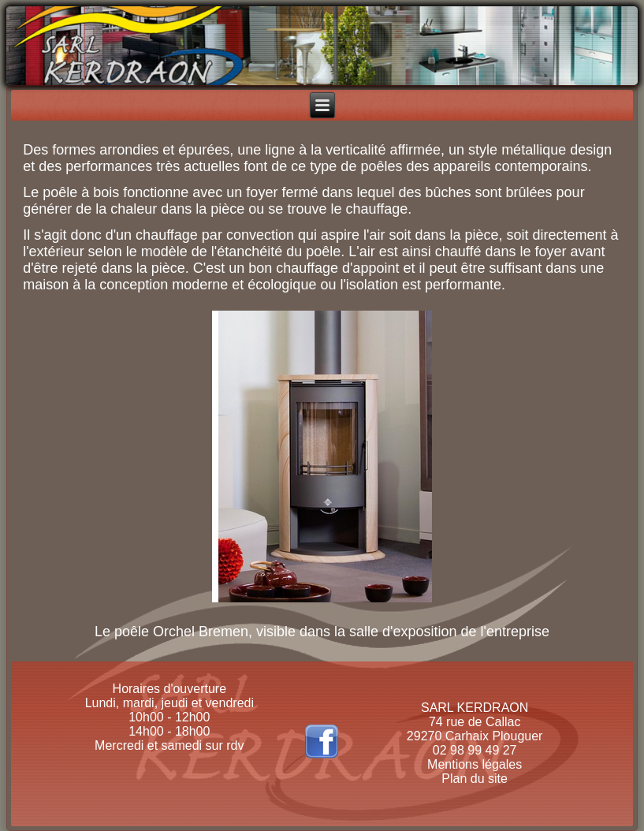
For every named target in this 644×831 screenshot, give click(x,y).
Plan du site (475, 779)
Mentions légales (475, 764)
